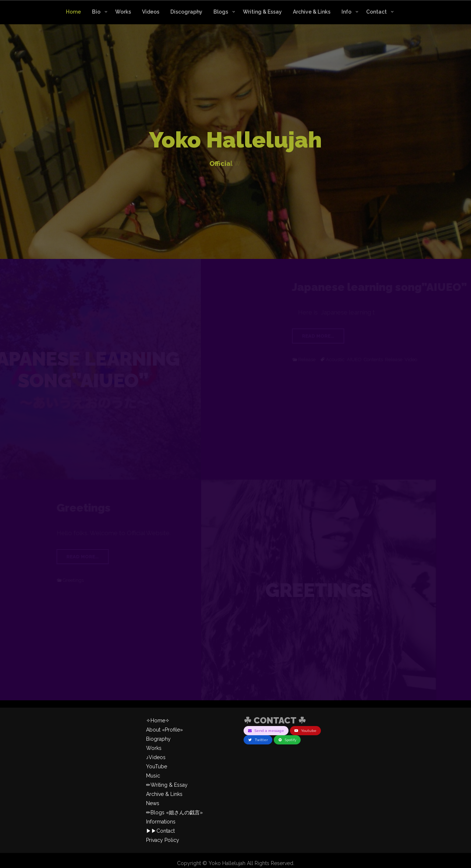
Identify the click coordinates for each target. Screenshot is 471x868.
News (153, 803)
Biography (158, 739)
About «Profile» (164, 730)
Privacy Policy (163, 840)
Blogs (221, 12)
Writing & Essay (262, 12)
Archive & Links (312, 12)
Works (123, 12)
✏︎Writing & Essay (167, 785)
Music (153, 776)
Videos (151, 12)
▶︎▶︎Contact (160, 831)
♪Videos (156, 757)
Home (73, 12)
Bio (96, 12)
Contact (376, 12)
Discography (186, 12)
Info (346, 12)
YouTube (157, 766)
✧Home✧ (158, 721)
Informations (161, 822)
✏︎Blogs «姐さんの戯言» (174, 812)
